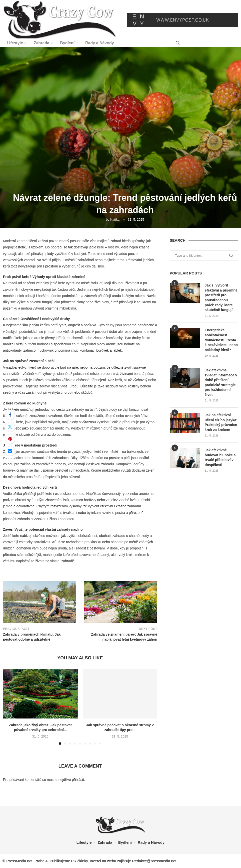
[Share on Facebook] (10, 415)
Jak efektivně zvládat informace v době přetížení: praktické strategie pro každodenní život (221, 382)
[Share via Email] (10, 451)
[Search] (178, 43)
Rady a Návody (100, 43)
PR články (79, 861)
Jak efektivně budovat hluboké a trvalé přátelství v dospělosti (220, 457)
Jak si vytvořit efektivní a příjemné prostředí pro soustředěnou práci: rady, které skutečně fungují (221, 298)
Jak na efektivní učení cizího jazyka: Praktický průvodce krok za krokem (221, 422)
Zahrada (41, 43)
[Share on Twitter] (10, 427)
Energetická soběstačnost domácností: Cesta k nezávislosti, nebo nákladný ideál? (221, 340)
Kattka (115, 220)
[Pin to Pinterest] (10, 439)
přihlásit (78, 780)
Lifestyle (15, 43)
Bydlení (67, 43)
